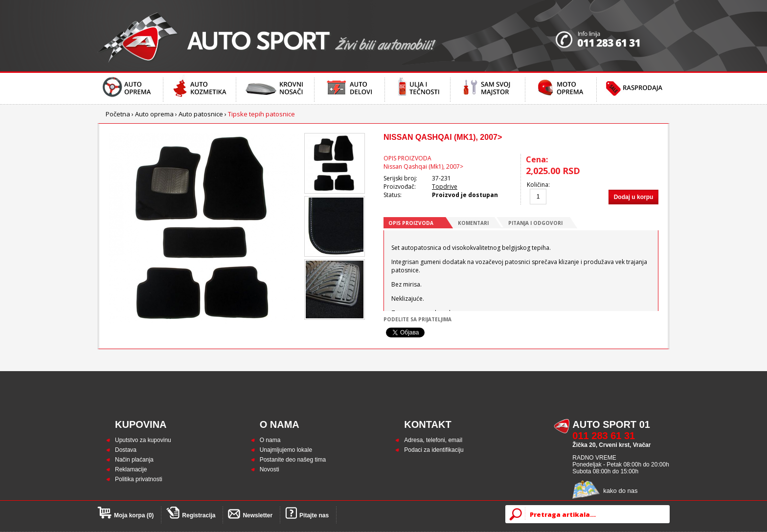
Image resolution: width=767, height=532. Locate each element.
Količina (538, 185)
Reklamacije (131, 469)
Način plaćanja (134, 460)
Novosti (270, 469)
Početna (118, 114)
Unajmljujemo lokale (286, 450)
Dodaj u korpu (634, 197)
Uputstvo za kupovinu (143, 440)
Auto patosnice (201, 114)
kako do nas (620, 491)
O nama (270, 440)
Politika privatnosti (139, 479)
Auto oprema (154, 114)
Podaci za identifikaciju (434, 450)
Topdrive (445, 187)
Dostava (126, 450)
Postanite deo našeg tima (293, 460)
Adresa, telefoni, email (433, 440)
